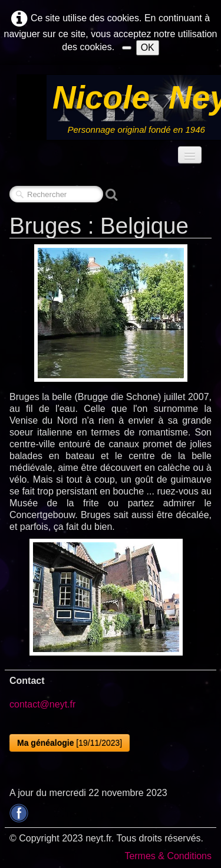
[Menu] (190, 155)
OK (148, 48)
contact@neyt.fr (42, 704)
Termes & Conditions (168, 856)
